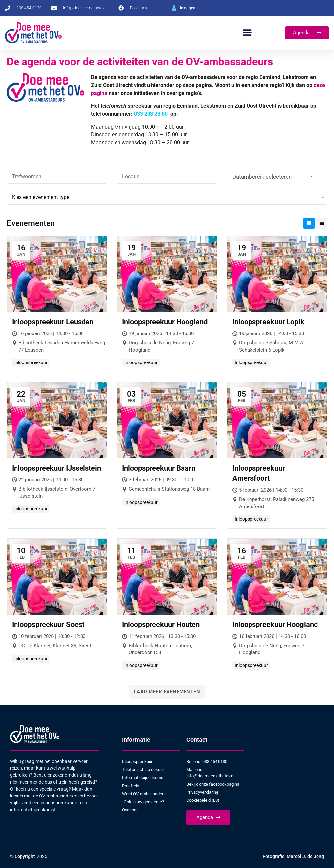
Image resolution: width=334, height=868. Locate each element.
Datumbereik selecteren (273, 177)
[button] (247, 33)
